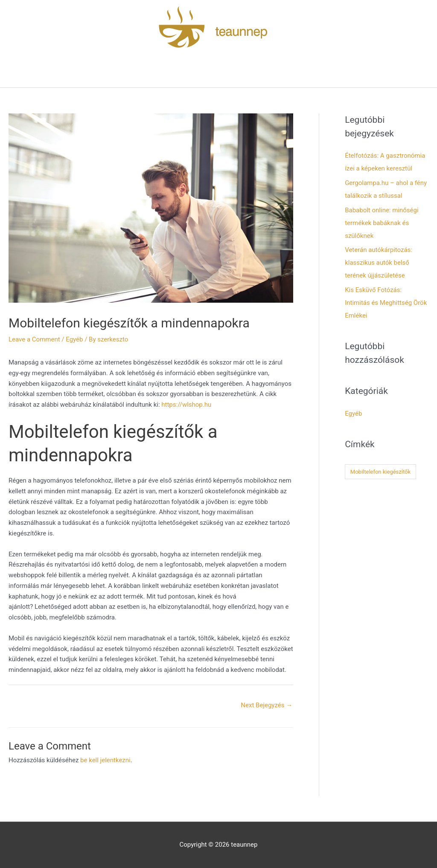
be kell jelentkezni (105, 760)
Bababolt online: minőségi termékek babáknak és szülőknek (382, 223)
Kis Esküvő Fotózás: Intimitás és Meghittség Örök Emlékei (386, 303)
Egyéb (74, 339)
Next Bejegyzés (267, 705)
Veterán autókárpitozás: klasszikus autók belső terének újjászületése (379, 263)
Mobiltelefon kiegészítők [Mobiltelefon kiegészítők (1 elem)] (380, 472)
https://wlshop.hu (186, 405)
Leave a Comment (34, 339)
